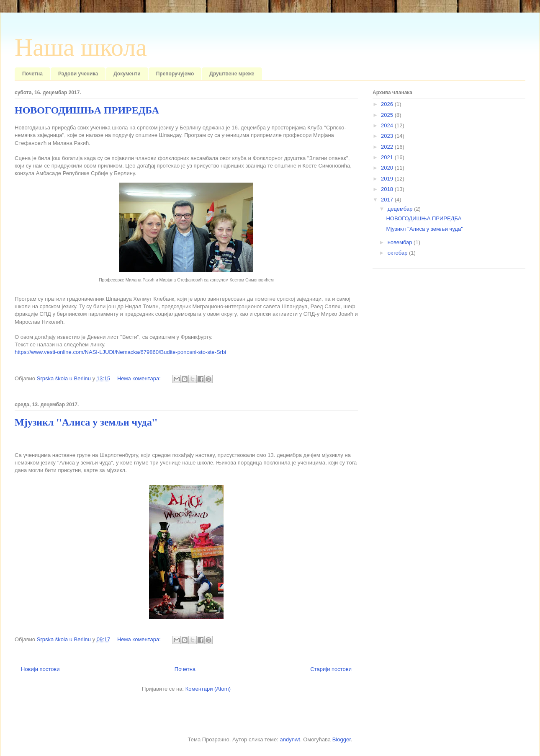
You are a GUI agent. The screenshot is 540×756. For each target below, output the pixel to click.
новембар (401, 242)
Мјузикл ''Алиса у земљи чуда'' (86, 422)
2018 (388, 189)
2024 (388, 125)
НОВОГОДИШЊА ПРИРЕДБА (87, 110)
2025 (388, 115)
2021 (388, 157)
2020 (388, 168)
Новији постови (40, 669)
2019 (388, 179)
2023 (388, 136)
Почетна (32, 74)
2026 (388, 104)
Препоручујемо (175, 74)
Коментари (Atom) (208, 689)
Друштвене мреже (232, 74)
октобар (398, 253)
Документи (127, 74)
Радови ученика (78, 74)
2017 (388, 200)
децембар (401, 209)
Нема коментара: (140, 378)
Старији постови (331, 669)
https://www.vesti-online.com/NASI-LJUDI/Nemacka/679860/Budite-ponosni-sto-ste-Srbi (120, 352)
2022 (388, 147)
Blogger (342, 739)
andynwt (290, 739)
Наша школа (81, 47)
